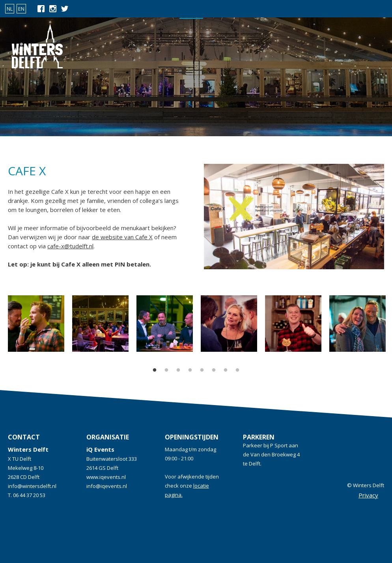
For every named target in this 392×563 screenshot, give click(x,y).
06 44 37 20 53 (29, 495)
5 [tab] (202, 370)
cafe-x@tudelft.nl (70, 246)
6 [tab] (214, 370)
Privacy (368, 495)
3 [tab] (178, 370)
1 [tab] (155, 370)
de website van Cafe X (122, 237)
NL (10, 9)
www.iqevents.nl (106, 477)
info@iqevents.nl (107, 486)
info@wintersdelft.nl (32, 486)
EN (21, 9)
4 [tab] (190, 370)
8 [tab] (237, 370)
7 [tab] (226, 370)
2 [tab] (166, 370)
